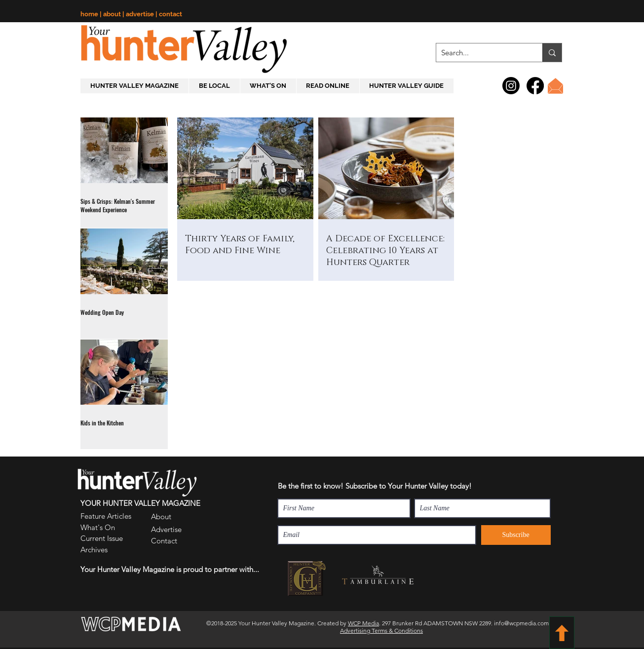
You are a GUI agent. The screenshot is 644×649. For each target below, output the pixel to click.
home (90, 14)
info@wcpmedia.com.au (525, 623)
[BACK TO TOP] (562, 633)
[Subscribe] (516, 535)
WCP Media (363, 623)
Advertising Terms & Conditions (381, 630)
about (113, 14)
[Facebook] (535, 86)
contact (170, 14)
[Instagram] (511, 86)
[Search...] (481, 53)
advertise (141, 14)
